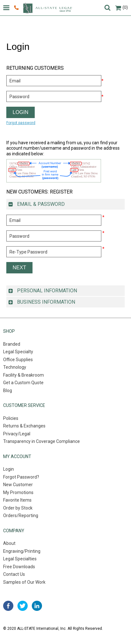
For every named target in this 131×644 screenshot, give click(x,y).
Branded (12, 344)
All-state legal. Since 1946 (47, 8)
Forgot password (21, 123)
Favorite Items (17, 500)
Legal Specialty (18, 352)
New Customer (18, 485)
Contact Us (14, 574)
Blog (8, 391)
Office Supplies (18, 360)
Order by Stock (18, 508)
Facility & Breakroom (24, 375)
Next (19, 268)
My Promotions (18, 492)
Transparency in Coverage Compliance (42, 441)
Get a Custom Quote (23, 383)
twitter (23, 606)
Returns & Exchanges (24, 426)
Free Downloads (19, 567)
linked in (37, 606)
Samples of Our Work (24, 582)
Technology (15, 367)
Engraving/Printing (22, 551)
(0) (122, 7)
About (9, 543)
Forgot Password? (21, 477)
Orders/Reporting (21, 516)
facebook (8, 606)
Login (9, 469)
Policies (11, 418)
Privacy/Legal (17, 434)
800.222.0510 (16, 8)
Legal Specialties (20, 559)
